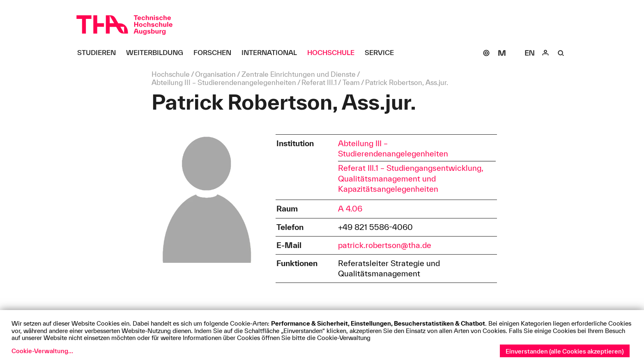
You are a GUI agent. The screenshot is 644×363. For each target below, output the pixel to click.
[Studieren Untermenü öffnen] (100, 53)
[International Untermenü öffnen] (272, 53)
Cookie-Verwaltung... (42, 351)
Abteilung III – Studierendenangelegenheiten (393, 148)
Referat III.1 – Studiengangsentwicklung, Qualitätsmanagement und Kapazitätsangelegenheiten (411, 178)
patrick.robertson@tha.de (385, 245)
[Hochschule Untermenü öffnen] (334, 53)
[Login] (545, 53)
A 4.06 (350, 209)
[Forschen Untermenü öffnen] (215, 53)
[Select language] (530, 53)
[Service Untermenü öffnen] (382, 53)
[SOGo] (486, 53)
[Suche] (561, 53)
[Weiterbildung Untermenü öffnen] (158, 53)
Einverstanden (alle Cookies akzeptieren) (565, 351)
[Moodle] (502, 53)
